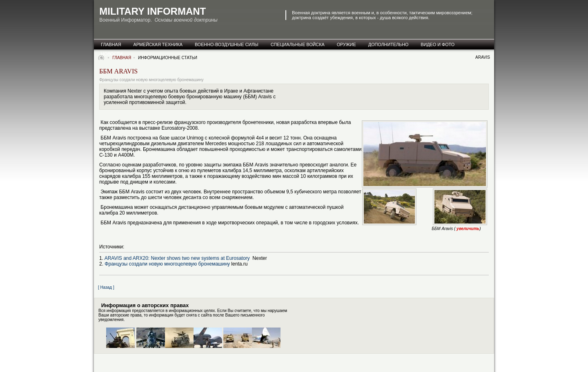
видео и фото (438, 44)
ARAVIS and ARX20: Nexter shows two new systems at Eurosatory (178, 258)
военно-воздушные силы (227, 44)
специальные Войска (298, 44)
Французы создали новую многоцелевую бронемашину (167, 264)
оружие (346, 44)
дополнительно (389, 44)
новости (112, 54)
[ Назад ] (106, 287)
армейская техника (158, 44)
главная (111, 44)
